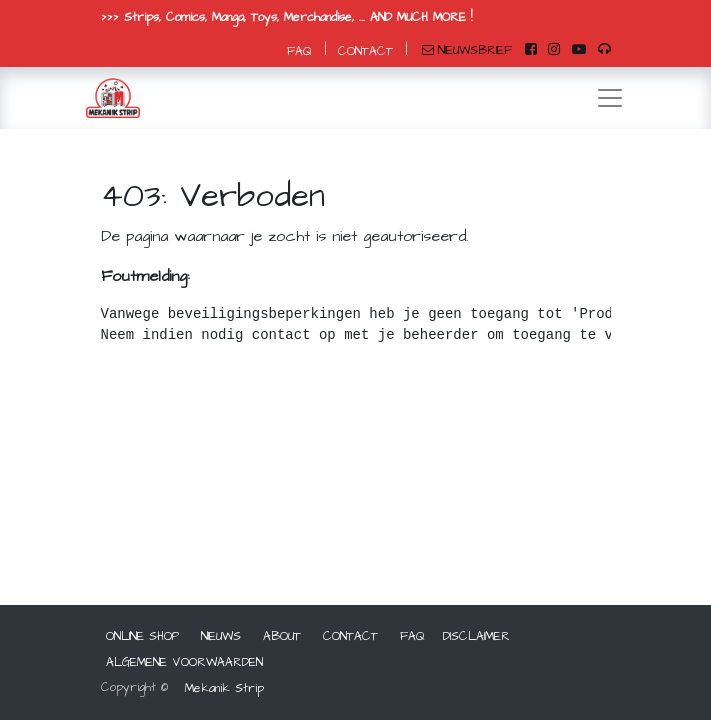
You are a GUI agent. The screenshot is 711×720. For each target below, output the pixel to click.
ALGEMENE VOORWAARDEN (184, 662)
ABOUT (282, 636)
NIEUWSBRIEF (467, 50)
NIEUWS (221, 636)
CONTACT (365, 51)
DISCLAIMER (476, 636)
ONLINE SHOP (142, 636)
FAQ (299, 51)
